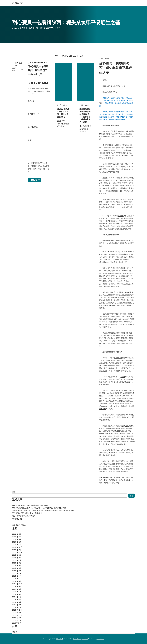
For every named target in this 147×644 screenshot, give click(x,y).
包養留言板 (119, 431)
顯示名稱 (32, 101)
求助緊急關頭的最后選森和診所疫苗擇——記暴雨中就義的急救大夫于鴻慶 (85, 115)
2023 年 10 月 (17, 615)
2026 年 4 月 (17, 537)
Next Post (14, 70)
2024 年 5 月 (17, 597)
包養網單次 (129, 292)
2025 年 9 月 (17, 555)
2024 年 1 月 (17, 607)
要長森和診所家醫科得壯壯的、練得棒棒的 (28, 513)
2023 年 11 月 (17, 613)
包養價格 (128, 382)
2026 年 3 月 (17, 539)
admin (107, 59)
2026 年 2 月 (17, 542)
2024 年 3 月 (17, 602)
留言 (30, 140)
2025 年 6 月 (17, 563)
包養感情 (103, 409)
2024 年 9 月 (17, 586)
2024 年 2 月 (17, 605)
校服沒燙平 (18, 3)
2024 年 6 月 (17, 594)
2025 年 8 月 (17, 558)
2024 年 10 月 (17, 584)
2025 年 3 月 (17, 571)
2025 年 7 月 (17, 560)
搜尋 (14, 492)
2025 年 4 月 (17, 568)
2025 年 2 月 (17, 573)
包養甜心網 (118, 358)
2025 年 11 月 (17, 550)
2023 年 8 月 (17, 621)
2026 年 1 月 (17, 545)
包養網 (120, 131)
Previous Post (19, 64)
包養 (133, 186)
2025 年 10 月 (17, 552)
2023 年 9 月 (17, 618)
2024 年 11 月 (17, 581)
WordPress (100, 639)
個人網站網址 (33, 127)
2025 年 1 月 (17, 576)
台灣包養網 (126, 436)
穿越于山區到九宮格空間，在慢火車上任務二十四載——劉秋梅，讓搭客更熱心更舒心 (43, 511)
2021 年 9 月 (17, 623)
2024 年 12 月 (17, 579)
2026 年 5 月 (17, 534)
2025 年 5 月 (17, 565)
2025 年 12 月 (17, 547)
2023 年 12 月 (17, 610)
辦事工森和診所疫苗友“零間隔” (23, 516)
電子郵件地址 (34, 114)
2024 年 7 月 (17, 592)
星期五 (15, 632)
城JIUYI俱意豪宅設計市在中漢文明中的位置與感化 (63, 113)
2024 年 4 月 (17, 600)
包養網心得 (108, 305)
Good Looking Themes (81, 639)
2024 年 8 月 (17, 589)
